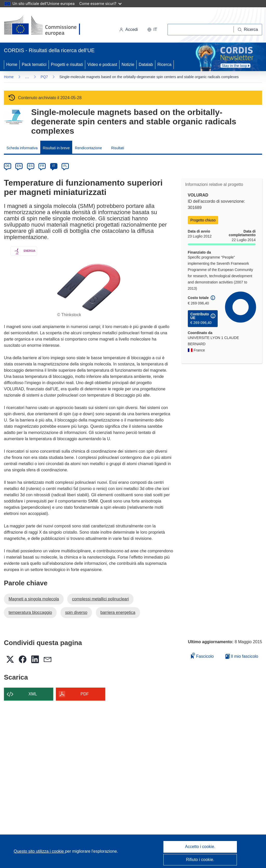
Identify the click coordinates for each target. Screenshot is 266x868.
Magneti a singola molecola (34, 599)
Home (12, 65)
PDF (85, 694)
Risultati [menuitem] (118, 148)
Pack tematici (34, 65)
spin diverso (76, 612)
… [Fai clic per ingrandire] (27, 77)
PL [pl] (65, 166)
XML (33, 694)
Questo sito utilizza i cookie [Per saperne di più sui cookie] (39, 851)
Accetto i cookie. (200, 847)
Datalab (146, 65)
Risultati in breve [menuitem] (56, 148)
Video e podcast (102, 65)
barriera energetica (118, 612)
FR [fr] (42, 166)
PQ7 (44, 77)
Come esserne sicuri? (100, 4)
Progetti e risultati (67, 65)
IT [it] (54, 166)
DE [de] (8, 166)
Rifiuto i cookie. (200, 860)
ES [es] (31, 166)
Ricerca (164, 65)
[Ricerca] (248, 30)
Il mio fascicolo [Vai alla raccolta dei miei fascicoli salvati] (242, 656)
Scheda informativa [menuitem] (22, 148)
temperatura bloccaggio (30, 612)
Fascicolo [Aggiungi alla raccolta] (202, 656)
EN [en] (19, 166)
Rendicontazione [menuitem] (88, 148)
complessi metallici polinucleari (100, 599)
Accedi (129, 29)
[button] (152, 30)
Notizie (128, 65)
